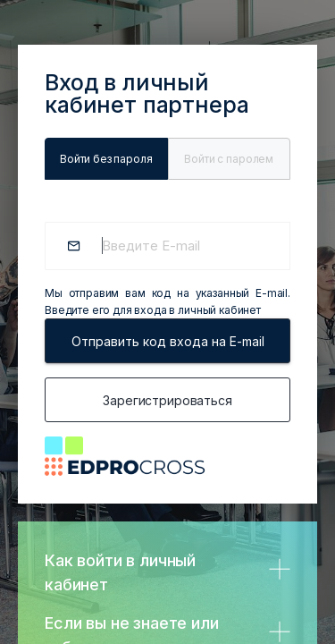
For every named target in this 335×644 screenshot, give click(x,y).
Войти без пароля (106, 159)
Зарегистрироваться (167, 400)
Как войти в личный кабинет (120, 572)
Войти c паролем (229, 159)
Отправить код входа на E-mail (168, 341)
